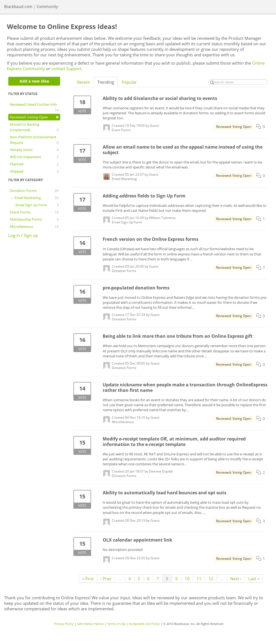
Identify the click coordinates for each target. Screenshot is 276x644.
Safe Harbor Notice (90, 624)
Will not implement (34, 157)
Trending (106, 82)
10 (187, 579)
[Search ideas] (238, 82)
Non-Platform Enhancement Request (34, 140)
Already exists (34, 150)
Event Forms (34, 212)
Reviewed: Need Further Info (34, 107)
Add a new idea (34, 81)
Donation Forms (34, 191)
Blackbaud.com (18, 6)
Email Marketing (34, 198)
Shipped (34, 171)
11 (199, 579)
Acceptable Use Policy (144, 624)
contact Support (66, 68)
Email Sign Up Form (37, 205)
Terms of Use (116, 624)
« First (88, 579)
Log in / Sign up (23, 235)
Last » (254, 579)
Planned (34, 164)
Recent (83, 82)
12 (211, 579)
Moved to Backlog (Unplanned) (34, 127)
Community (47, 6)
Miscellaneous (34, 226)
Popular (129, 82)
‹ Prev (106, 579)
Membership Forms (34, 219)
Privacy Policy (64, 624)
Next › (236, 579)
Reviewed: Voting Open (34, 117)
